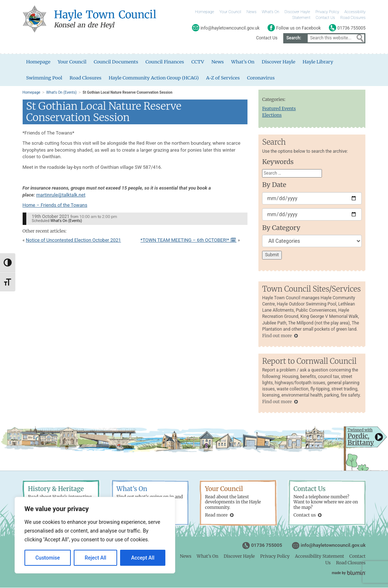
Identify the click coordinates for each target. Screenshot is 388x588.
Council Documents (117, 62)
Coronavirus (262, 78)
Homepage (205, 12)
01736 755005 (267, 546)
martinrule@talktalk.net (61, 195)
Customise (48, 558)
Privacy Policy (327, 12)
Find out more (277, 336)
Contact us (305, 515)
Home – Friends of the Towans (55, 205)
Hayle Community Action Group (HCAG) (154, 78)
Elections (272, 115)
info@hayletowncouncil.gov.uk (333, 546)
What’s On (270, 12)
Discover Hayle (297, 12)
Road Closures (353, 18)
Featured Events (279, 109)
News (252, 12)
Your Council (230, 12)
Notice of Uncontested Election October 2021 (74, 240)
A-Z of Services (224, 78)
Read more (216, 515)
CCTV (199, 62)
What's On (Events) (62, 93)
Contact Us (325, 18)
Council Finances (166, 62)
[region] (95, 535)
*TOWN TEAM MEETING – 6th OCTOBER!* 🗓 (189, 240)
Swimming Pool (45, 78)
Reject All (95, 558)
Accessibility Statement (319, 556)
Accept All (143, 558)
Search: (294, 38)
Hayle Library (319, 62)
